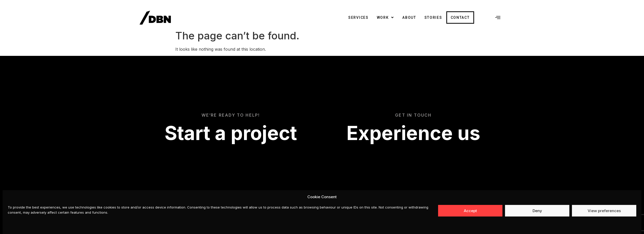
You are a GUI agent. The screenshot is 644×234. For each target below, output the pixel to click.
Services (358, 18)
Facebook (410, 210)
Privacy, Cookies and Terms (479, 210)
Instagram (435, 210)
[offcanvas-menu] (498, 18)
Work (386, 18)
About (409, 18)
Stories (433, 18)
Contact (460, 18)
